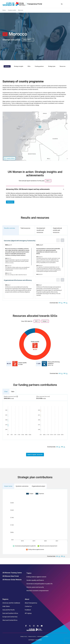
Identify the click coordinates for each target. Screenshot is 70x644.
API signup (28, 613)
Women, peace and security (35, 587)
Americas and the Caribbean (11, 603)
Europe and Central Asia (10, 617)
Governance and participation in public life (25, 546)
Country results (12, 10)
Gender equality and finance (35, 580)
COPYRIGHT (31, 640)
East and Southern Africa (10, 613)
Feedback (28, 610)
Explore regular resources (35, 455)
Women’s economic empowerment (48, 546)
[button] (40, 127)
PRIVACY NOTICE (32, 637)
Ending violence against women (36, 549)
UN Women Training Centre (12, 573)
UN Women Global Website (12, 580)
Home (4, 10)
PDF (64, 303)
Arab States (6, 606)
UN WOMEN (39, 640)
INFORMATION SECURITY (43, 637)
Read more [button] (10, 202)
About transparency (31, 603)
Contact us (28, 606)
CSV (60, 303)
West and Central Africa (10, 620)
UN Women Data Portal (11, 576)
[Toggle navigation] (66, 4)
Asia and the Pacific (9, 610)
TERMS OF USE (23, 637)
